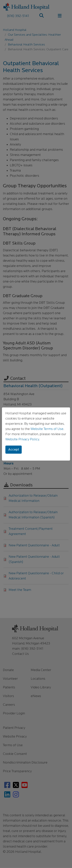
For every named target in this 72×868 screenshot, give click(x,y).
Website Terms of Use (47, 429)
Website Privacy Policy (22, 439)
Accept (14, 450)
